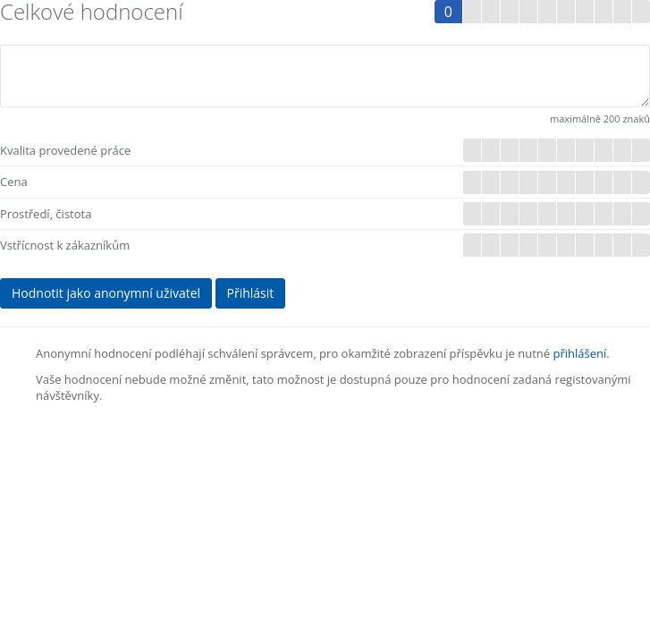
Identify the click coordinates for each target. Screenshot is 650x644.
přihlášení (579, 353)
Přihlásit (251, 293)
